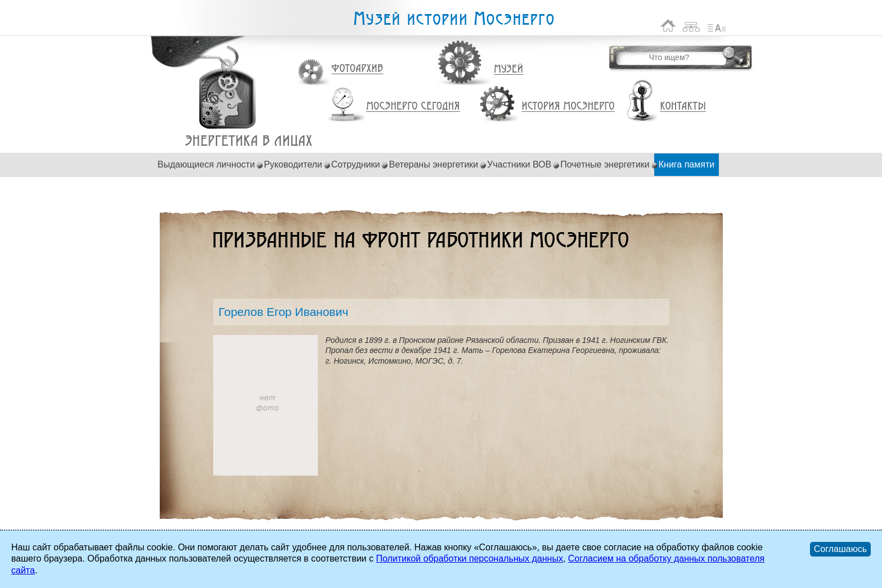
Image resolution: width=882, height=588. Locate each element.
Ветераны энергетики (433, 164)
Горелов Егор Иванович (249, 141)
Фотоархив (357, 69)
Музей (509, 69)
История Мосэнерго (568, 107)
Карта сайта (692, 26)
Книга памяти (687, 164)
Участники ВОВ (519, 164)
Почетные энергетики (605, 164)
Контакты (683, 106)
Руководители (293, 164)
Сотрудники (356, 164)
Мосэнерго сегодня (413, 106)
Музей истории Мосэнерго (453, 19)
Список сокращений (717, 26)
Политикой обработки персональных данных (469, 558)
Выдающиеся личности (206, 164)
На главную (668, 26)
